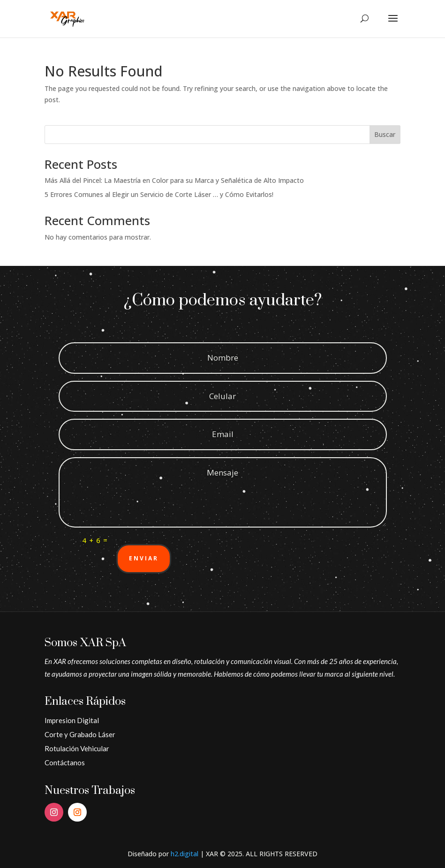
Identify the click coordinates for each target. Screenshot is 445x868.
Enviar (144, 558)
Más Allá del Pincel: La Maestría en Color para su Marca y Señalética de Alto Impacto (174, 180)
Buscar (385, 134)
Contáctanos (65, 762)
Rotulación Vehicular (77, 748)
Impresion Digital (72, 720)
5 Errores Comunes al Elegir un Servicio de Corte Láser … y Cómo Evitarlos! (159, 194)
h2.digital (185, 854)
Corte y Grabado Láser (80, 734)
